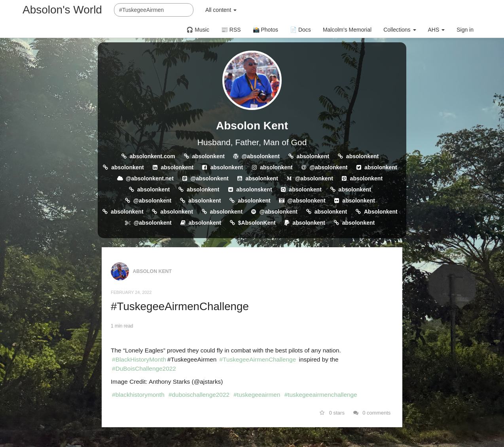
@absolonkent (261, 156)
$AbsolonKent (257, 223)
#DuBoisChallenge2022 (144, 368)
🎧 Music (198, 30)
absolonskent (254, 189)
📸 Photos (265, 30)
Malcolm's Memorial (347, 30)
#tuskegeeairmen (257, 395)
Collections (400, 30)
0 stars (332, 413)
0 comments (372, 413)
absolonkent (208, 156)
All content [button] (221, 10)
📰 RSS (231, 30)
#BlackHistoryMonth (139, 359)
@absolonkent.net (150, 178)
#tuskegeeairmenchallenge (321, 395)
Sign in (465, 30)
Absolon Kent (252, 126)
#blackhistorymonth (138, 395)
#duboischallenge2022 (199, 395)
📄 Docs (300, 30)
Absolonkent (381, 212)
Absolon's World (62, 10)
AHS (437, 30)
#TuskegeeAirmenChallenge (180, 306)
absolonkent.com (153, 156)
